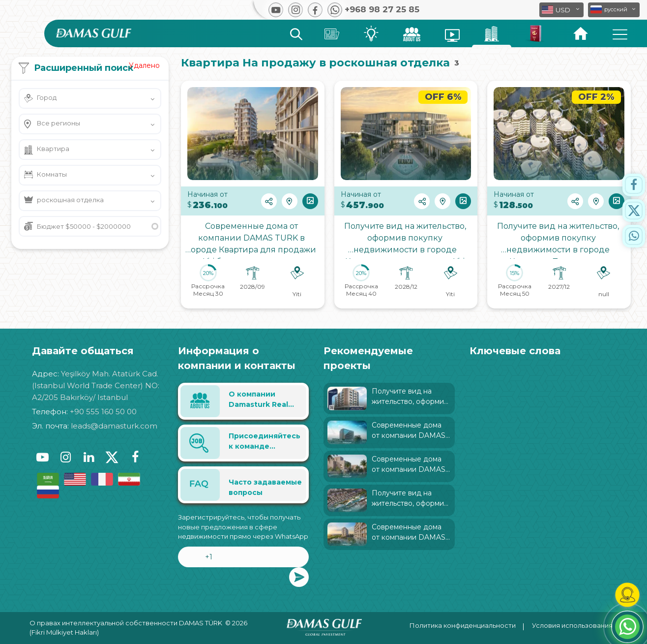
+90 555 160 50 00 (103, 412)
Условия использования (572, 625)
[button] (614, 10)
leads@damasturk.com (114, 426)
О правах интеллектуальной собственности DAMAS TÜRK (126, 623)
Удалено (144, 65)
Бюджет (84, 226)
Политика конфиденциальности (463, 625)
